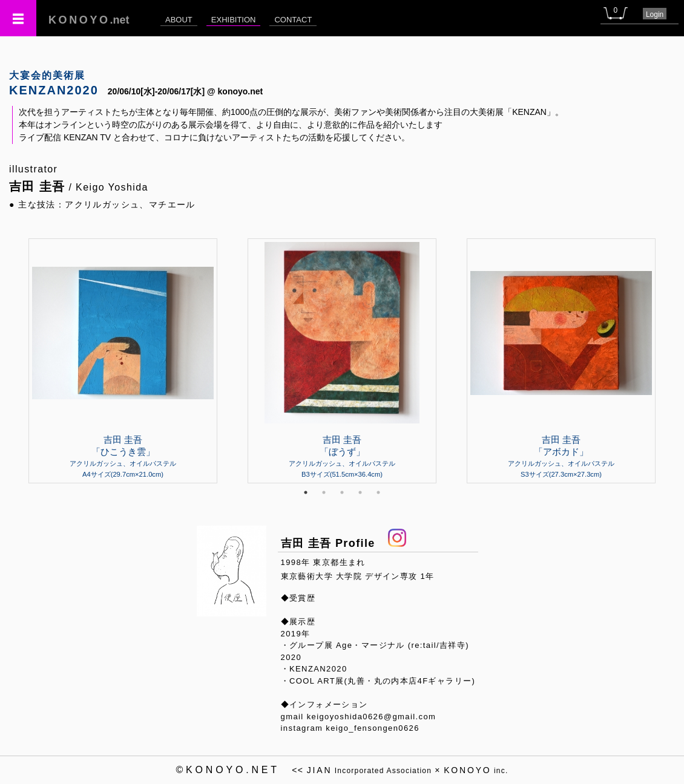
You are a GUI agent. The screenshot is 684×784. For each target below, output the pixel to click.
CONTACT (293, 20)
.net (89, 20)
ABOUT (179, 20)
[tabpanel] (342, 361)
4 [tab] (360, 492)
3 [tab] (342, 492)
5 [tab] (378, 492)
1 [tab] (306, 492)
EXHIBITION (234, 20)
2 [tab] (324, 492)
